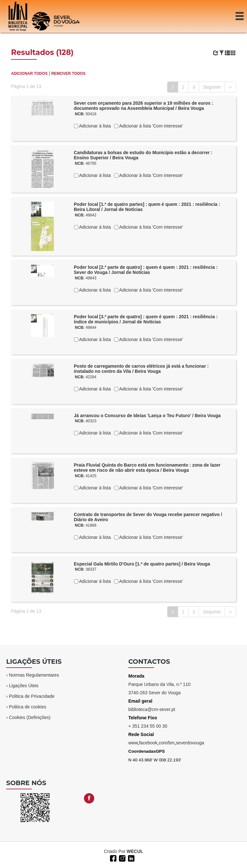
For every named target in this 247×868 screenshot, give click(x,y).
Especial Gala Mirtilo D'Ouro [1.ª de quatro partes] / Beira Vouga (142, 564)
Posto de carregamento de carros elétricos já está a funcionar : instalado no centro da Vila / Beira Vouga (141, 369)
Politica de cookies (28, 707)
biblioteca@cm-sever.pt (152, 709)
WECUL (135, 851)
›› (230, 87)
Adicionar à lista (95, 126)
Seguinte (212, 87)
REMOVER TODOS (68, 74)
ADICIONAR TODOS (29, 74)
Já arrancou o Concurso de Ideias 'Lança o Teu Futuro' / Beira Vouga (147, 416)
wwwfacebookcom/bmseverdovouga (166, 743)
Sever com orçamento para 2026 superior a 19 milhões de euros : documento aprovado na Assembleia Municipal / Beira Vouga (144, 106)
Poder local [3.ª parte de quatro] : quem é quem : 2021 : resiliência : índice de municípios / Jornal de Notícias (146, 319)
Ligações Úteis (24, 686)
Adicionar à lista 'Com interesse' (151, 126)
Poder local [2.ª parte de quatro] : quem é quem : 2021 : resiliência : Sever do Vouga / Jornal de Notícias (146, 270)
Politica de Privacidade (32, 696)
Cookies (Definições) (30, 717)
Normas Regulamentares (34, 675)
